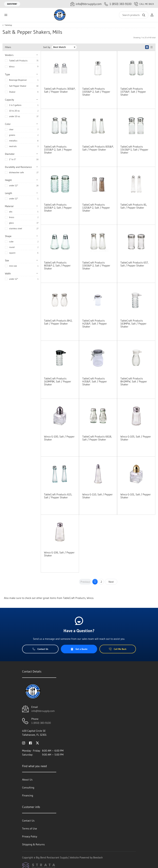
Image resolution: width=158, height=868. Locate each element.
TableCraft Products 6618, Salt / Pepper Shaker (97, 438)
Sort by (47, 47)
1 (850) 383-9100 (41, 723)
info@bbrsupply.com (43, 711)
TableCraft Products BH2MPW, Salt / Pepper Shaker (134, 381)
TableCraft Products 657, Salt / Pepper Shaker (134, 264)
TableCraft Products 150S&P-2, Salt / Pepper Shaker (96, 92)
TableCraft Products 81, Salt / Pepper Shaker (134, 206)
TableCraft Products (18, 61)
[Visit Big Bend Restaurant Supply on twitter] (37, 743)
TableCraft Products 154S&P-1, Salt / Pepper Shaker (134, 150)
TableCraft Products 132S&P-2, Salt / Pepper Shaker (96, 208)
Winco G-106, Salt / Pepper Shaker (59, 554)
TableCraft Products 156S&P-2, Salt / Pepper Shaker (96, 265)
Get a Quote (79, 649)
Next (111, 582)
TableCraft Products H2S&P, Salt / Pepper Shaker (95, 324)
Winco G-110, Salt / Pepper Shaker (97, 496)
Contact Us (40, 649)
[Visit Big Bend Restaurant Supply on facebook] (31, 743)
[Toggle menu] (6, 15)
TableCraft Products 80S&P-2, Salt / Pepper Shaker (57, 265)
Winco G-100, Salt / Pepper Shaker (59, 438)
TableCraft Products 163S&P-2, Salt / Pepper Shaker (58, 208)
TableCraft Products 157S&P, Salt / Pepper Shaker (133, 92)
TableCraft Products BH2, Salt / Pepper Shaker (58, 322)
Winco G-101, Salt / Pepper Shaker (136, 496)
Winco (12, 66)
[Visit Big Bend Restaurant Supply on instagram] (24, 743)
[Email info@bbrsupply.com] (86, 4)
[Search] (134, 15)
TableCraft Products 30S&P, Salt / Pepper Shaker (60, 90)
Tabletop (8, 25)
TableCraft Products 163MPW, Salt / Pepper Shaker (133, 324)
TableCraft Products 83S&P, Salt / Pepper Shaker (98, 148)
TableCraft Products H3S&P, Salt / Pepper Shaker (95, 381)
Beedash (98, 857)
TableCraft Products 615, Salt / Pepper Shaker (58, 496)
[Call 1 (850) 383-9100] (118, 4)
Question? (12, 4)
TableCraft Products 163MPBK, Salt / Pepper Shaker (58, 381)
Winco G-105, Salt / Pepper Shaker (136, 438)
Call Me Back (144, 4)
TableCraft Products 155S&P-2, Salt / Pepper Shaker (58, 150)
